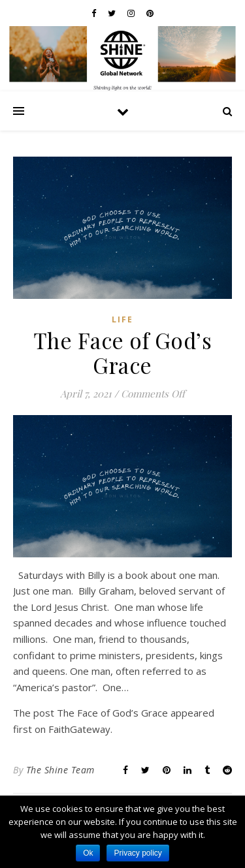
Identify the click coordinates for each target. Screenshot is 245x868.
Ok (88, 853)
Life (122, 319)
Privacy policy (138, 853)
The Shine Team (60, 770)
